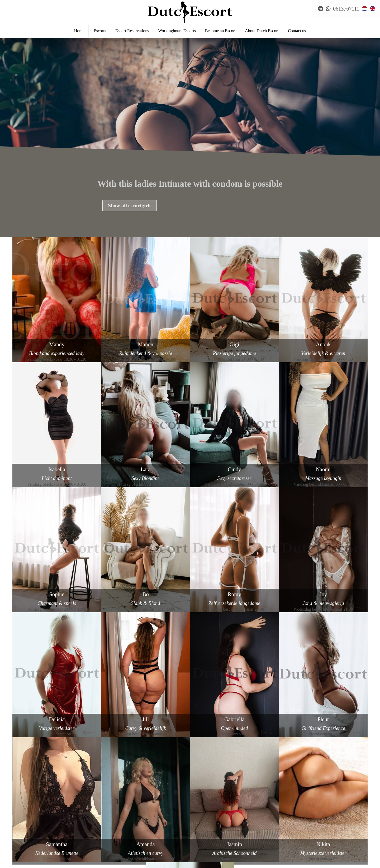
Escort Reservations (132, 32)
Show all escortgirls (130, 206)
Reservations (22, 828)
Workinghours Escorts (177, 32)
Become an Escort (220, 32)
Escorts (100, 32)
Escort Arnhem (24, 855)
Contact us (297, 32)
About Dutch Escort (262, 32)
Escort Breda (23, 864)
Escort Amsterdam (27, 846)
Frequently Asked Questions (35, 837)
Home (79, 32)
